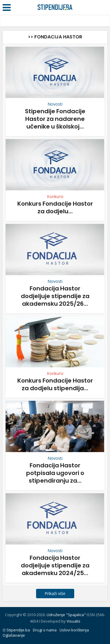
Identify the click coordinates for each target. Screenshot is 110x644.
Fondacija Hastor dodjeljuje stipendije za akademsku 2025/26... (55, 296)
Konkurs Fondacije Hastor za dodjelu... (55, 207)
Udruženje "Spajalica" (66, 615)
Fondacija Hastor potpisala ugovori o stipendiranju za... (55, 473)
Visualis (73, 621)
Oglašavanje (14, 635)
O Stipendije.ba (16, 630)
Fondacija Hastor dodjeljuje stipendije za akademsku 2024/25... (55, 565)
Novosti (55, 104)
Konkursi (55, 197)
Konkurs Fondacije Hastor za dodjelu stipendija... (55, 384)
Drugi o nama (45, 630)
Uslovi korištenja (74, 630)
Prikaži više (55, 593)
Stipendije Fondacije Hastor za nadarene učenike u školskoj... (55, 119)
